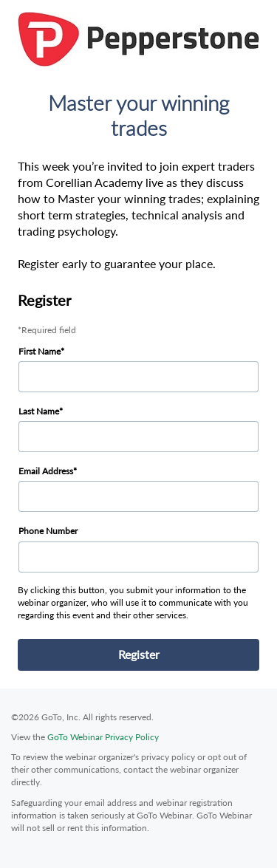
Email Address (46, 471)
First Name (40, 351)
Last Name (39, 411)
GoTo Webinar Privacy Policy (103, 737)
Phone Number (48, 531)
